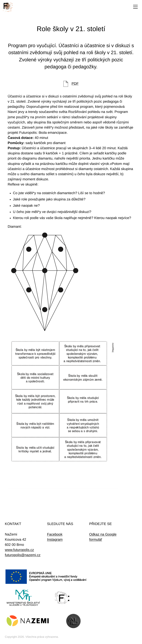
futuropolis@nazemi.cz (23, 555)
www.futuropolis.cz (19, 550)
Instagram (55, 540)
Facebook (55, 534)
